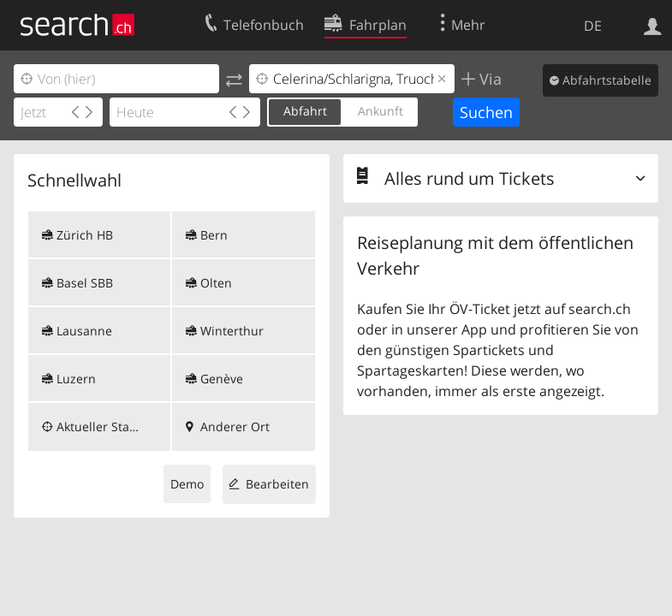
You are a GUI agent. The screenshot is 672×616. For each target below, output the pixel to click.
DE (593, 26)
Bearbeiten (277, 484)
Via (488, 79)
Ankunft (381, 111)
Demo (187, 484)
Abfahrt (305, 111)
